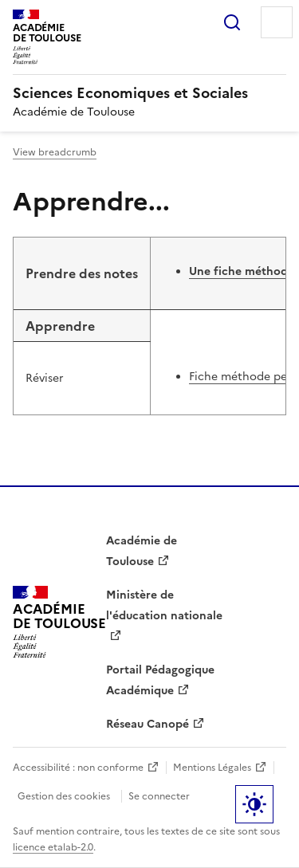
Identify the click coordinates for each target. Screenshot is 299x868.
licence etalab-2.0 (53, 847)
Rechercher (232, 22)
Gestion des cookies (64, 796)
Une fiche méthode (242, 271)
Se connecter (159, 796)
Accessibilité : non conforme (78, 768)
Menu (277, 22)
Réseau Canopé (148, 724)
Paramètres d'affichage (254, 804)
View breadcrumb (55, 152)
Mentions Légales (212, 768)
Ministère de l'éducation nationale (164, 605)
